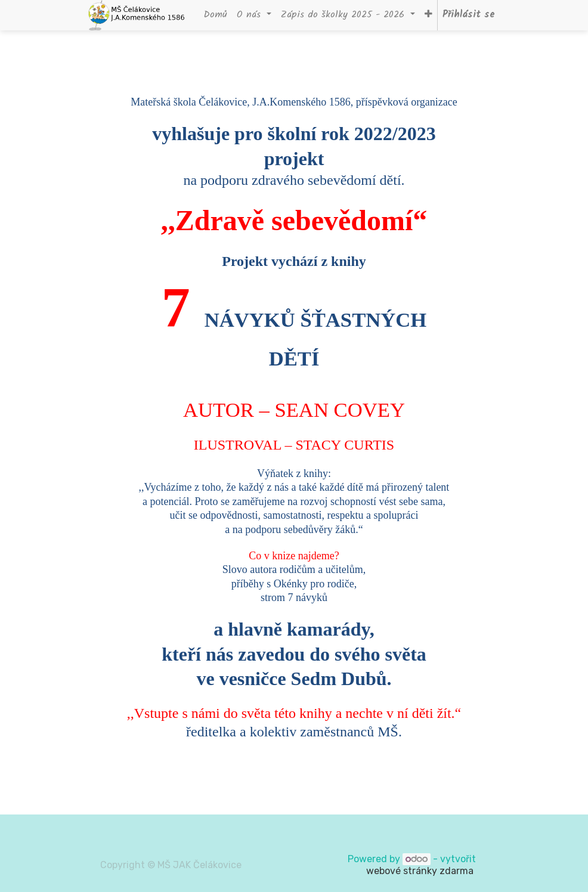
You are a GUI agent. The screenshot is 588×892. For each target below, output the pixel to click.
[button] (428, 15)
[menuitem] (215, 15)
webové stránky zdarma (421, 871)
